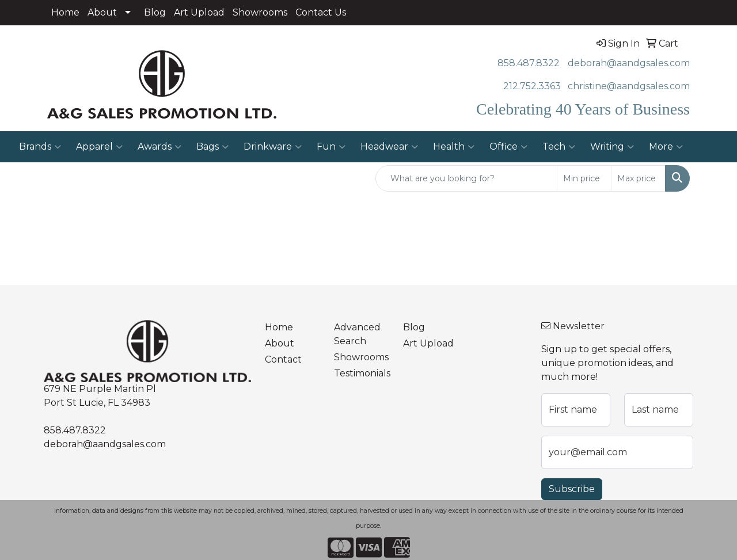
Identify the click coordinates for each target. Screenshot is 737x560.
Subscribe (572, 489)
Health (454, 147)
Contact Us (321, 12)
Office (508, 147)
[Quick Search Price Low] (584, 178)
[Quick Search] (466, 178)
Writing (612, 147)
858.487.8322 (529, 63)
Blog (155, 12)
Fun (331, 147)
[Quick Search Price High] (638, 178)
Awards (159, 147)
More (666, 147)
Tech (559, 147)
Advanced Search (357, 334)
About (102, 12)
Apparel (99, 147)
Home (65, 12)
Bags (212, 147)
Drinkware (273, 147)
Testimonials (362, 373)
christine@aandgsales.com (629, 86)
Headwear (389, 147)
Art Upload (199, 12)
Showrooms (260, 12)
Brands (40, 147)
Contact (283, 359)
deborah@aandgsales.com (629, 63)
